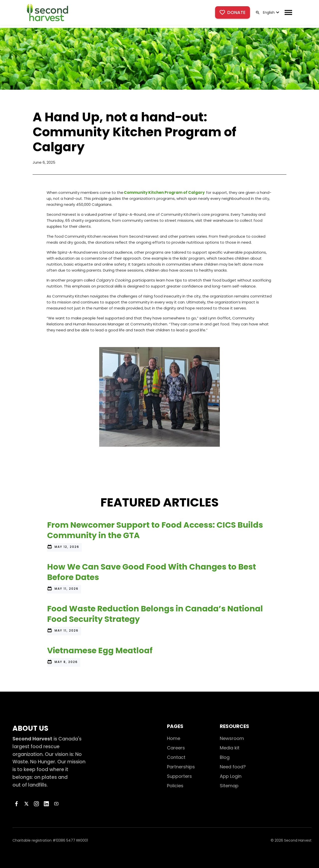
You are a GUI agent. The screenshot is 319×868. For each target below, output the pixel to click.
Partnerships (181, 767)
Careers (176, 748)
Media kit (230, 748)
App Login (231, 776)
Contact (176, 757)
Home (174, 738)
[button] (271, 12)
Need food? (233, 767)
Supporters (179, 776)
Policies (175, 786)
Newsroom (232, 738)
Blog (225, 757)
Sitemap (229, 786)
